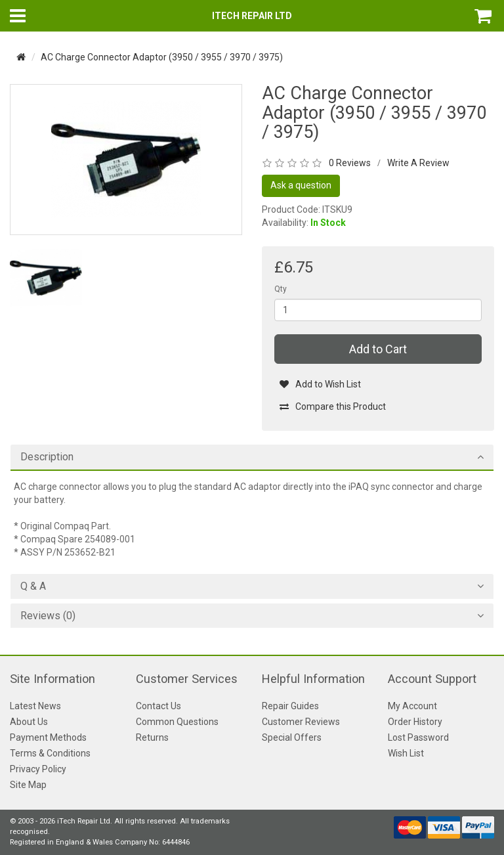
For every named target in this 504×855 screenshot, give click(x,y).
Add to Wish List (320, 384)
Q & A (33, 586)
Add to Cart (378, 349)
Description (47, 457)
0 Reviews (350, 163)
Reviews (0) (48, 616)
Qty (281, 289)
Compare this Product (332, 406)
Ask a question (301, 185)
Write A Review (418, 163)
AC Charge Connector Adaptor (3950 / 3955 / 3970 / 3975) (162, 57)
